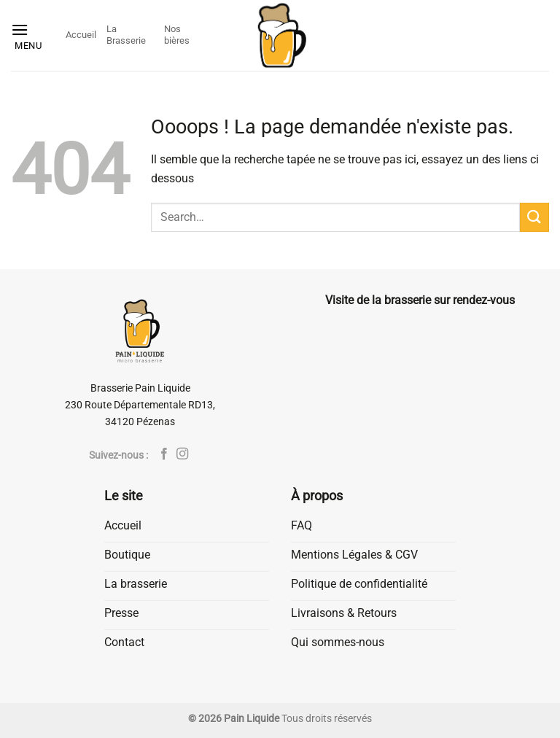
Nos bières (177, 35)
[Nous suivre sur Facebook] (164, 454)
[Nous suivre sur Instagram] (182, 454)
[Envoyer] (534, 217)
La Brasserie (126, 35)
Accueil (81, 35)
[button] (33, 35)
